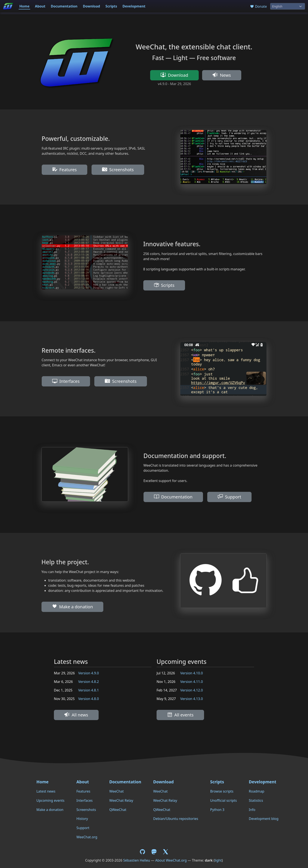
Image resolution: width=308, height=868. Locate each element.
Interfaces (66, 381)
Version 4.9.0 (89, 673)
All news (76, 715)
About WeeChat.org (171, 860)
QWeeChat (118, 810)
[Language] (288, 6)
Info (252, 810)
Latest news (46, 791)
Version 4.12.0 (192, 690)
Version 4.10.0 (192, 673)
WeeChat (116, 791)
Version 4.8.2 (89, 682)
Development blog (264, 819)
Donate (258, 6)
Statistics (256, 800)
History (82, 819)
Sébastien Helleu (137, 860)
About (40, 6)
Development (134, 6)
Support (230, 497)
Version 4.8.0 (89, 699)
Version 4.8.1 (89, 690)
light (218, 860)
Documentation (64, 6)
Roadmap (256, 791)
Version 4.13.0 (192, 699)
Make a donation (73, 607)
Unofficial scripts (223, 800)
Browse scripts (222, 791)
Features (64, 170)
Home (24, 6)
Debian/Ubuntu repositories (176, 819)
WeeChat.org (87, 837)
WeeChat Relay (121, 800)
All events (180, 715)
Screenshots (118, 170)
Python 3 (217, 810)
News (222, 75)
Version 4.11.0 (192, 682)
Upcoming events (50, 800)
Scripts (111, 6)
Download (92, 6)
